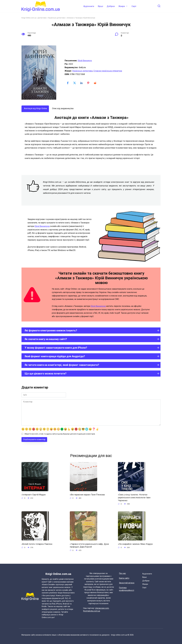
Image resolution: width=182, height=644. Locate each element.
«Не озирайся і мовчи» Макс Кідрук (136, 545)
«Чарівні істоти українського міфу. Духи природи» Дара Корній (90, 546)
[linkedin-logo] (82, 83)
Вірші (100, 6)
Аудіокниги (89, 6)
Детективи (42, 18)
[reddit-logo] (95, 83)
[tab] (35, 109)
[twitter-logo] (75, 83)
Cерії (134, 6)
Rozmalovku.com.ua (92, 611)
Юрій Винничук (85, 61)
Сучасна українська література (108, 71)
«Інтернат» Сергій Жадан (34, 495)
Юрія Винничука (42, 226)
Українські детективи (56, 18)
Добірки (111, 6)
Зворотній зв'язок (127, 583)
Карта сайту (124, 578)
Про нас (122, 573)
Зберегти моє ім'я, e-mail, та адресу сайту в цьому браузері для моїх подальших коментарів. (60, 434)
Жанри (122, 6)
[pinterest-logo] (88, 83)
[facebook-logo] (68, 83)
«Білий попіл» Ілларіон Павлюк (37, 545)
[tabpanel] (91, 139)
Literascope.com (102, 608)
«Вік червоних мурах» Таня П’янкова (88, 495)
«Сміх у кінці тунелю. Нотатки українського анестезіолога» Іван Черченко (135, 498)
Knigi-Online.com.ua (29, 18)
